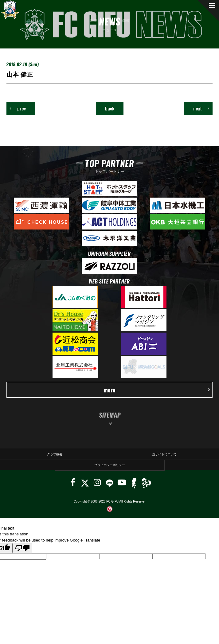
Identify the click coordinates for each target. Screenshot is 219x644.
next (201, 108)
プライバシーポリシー (110, 465)
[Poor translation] (22, 548)
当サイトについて (164, 454)
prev (18, 108)
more (157, 390)
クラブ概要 (55, 454)
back (110, 108)
